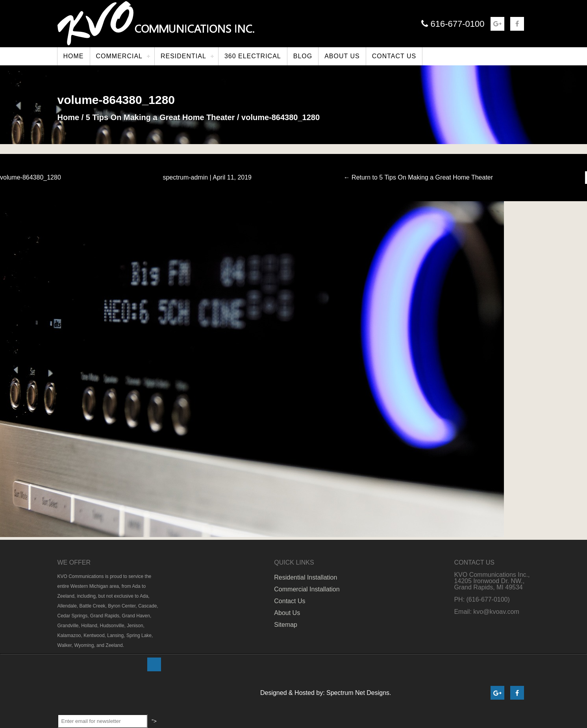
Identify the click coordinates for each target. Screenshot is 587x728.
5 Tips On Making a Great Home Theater (160, 117)
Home (69, 117)
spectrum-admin (185, 177)
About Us (287, 613)
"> (155, 665)
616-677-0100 (453, 24)
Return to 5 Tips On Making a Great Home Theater (418, 178)
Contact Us (290, 601)
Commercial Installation (307, 589)
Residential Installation (306, 577)
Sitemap (286, 625)
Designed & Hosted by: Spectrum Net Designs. (326, 693)
